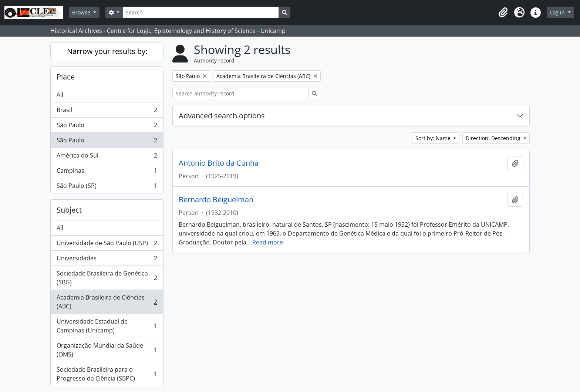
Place (66, 77)
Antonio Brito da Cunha (219, 163)
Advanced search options (222, 116)
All (60, 95)
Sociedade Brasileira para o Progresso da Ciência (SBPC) (107, 374)
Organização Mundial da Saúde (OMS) (107, 350)
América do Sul (107, 157)
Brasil (107, 111)
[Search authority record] (241, 93)
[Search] (200, 12)
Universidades (107, 260)
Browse (82, 12)
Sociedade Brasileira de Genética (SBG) (107, 278)
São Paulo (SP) (107, 187)
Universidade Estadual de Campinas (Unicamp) (107, 326)
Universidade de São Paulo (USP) (107, 245)
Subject (69, 210)
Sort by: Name (434, 138)
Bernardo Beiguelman (216, 200)
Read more (268, 242)
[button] (503, 13)
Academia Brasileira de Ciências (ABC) (107, 302)
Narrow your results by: (107, 51)
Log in (558, 12)
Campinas (107, 172)
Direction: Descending (494, 138)
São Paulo (107, 127)
